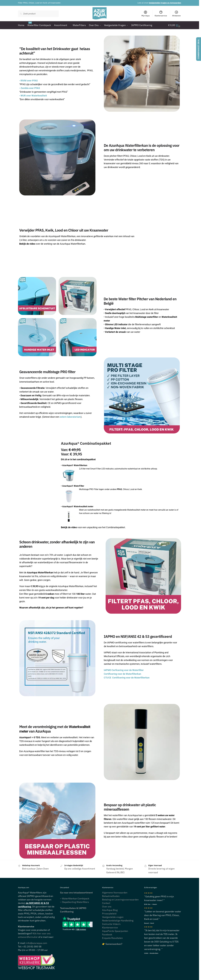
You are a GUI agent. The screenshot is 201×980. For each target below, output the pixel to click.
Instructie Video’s (111, 924)
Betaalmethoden (111, 896)
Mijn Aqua (145, 14)
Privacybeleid (109, 914)
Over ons (107, 907)
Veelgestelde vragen (113, 917)
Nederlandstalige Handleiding (118, 921)
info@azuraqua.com (37, 943)
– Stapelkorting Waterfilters (74, 902)
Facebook (107, 935)
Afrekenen (176, 14)
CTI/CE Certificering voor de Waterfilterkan (127, 678)
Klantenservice (161, 14)
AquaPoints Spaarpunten (115, 931)
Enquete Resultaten (112, 938)
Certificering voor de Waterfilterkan (122, 674)
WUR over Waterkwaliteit (33, 96)
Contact (106, 903)
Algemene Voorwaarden (115, 893)
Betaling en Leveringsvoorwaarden (120, 900)
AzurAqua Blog (110, 910)
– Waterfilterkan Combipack (75, 899)
